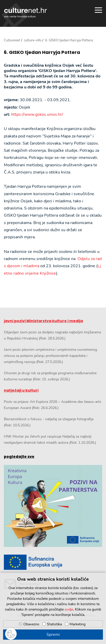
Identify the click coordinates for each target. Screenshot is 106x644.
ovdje (69, 609)
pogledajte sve (19, 456)
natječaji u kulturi (21, 390)
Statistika (54, 624)
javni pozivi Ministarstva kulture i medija (43, 321)
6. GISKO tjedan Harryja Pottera (42, 52)
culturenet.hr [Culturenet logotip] (25, 13)
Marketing (78, 624)
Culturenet (12, 40)
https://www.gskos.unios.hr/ (37, 114)
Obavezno (31, 624)
